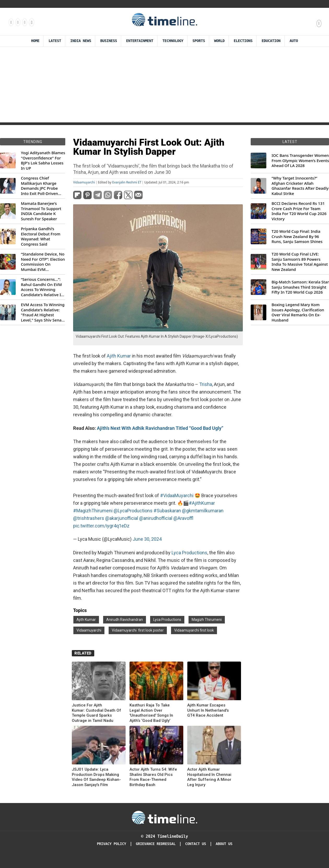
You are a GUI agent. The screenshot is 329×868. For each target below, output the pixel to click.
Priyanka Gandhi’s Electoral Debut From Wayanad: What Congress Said (41, 236)
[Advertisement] (165, 86)
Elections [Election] (243, 41)
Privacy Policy (111, 844)
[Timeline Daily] (164, 817)
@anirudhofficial (156, 518)
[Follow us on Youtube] (31, 22)
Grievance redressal (156, 844)
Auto (294, 41)
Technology (173, 41)
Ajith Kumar (119, 356)
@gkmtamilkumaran (203, 511)
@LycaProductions (133, 511)
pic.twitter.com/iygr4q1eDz (101, 526)
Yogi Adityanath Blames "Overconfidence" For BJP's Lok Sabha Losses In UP (43, 160)
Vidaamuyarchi (84, 182)
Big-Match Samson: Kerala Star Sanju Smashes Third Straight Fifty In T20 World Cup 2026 (300, 287)
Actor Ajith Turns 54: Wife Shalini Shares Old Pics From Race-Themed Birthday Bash (153, 777)
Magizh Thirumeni (207, 620)
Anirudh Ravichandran (125, 620)
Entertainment (140, 41)
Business (109, 41)
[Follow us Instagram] (17, 22)
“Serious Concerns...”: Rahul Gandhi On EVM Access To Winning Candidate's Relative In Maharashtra (42, 287)
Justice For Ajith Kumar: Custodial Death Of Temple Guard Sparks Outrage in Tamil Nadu (96, 713)
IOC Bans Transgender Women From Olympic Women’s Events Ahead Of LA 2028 (300, 160)
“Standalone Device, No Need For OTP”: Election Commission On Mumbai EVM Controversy (43, 262)
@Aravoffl (183, 518)
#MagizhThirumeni (93, 511)
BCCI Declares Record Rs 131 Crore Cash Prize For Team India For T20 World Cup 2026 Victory (299, 211)
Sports (199, 41)
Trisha (206, 384)
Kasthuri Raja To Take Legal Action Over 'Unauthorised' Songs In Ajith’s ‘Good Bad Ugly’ (151, 713)
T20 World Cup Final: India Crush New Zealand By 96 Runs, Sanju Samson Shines (297, 236)
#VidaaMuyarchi (177, 495)
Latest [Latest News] (55, 41)
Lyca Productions (189, 553)
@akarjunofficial (122, 518)
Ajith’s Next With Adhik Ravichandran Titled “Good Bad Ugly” (160, 428)
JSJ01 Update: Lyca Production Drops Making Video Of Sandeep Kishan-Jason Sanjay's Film (96, 777)
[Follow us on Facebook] (11, 22)
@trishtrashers (89, 518)
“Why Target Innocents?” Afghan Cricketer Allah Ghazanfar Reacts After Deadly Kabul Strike (300, 186)
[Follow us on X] (24, 22)
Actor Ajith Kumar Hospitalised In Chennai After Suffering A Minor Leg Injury (209, 777)
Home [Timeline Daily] (35, 41)
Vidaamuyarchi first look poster (138, 630)
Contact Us (196, 844)
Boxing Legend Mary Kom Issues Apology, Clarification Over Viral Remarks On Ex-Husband (298, 312)
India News (81, 41)
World (219, 41)
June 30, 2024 (147, 539)
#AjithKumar (202, 503)
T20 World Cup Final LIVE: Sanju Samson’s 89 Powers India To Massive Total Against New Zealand (300, 262)
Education (271, 41)
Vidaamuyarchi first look (194, 630)
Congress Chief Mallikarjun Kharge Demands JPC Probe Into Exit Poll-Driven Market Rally (39, 186)
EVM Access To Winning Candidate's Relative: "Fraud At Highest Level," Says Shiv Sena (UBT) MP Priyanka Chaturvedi (43, 312)
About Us (224, 844)
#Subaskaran (167, 511)
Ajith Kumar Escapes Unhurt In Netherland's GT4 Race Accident (208, 710)
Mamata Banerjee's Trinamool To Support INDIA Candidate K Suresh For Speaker (41, 211)
